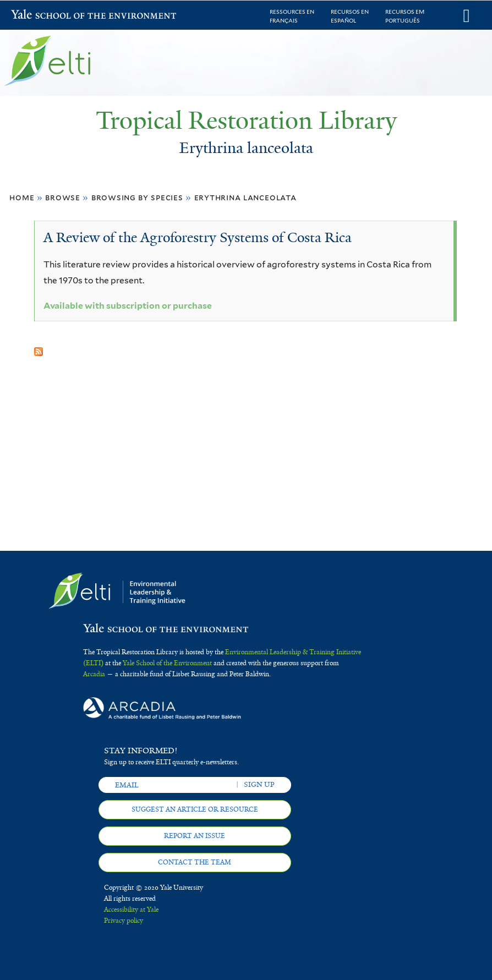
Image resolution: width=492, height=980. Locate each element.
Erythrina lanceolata (245, 197)
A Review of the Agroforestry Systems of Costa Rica (198, 237)
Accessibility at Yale (131, 910)
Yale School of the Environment (40, 16)
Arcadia (94, 674)
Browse (63, 197)
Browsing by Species (137, 197)
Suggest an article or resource (195, 809)
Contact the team (195, 862)
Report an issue (195, 836)
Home (22, 197)
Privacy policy (124, 921)
